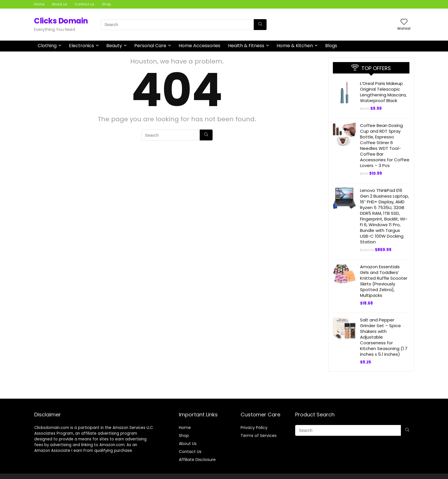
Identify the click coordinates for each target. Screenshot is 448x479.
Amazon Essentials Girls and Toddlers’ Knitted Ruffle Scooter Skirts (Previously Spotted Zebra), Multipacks (384, 281)
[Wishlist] (404, 22)
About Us (188, 444)
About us (59, 4)
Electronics (81, 46)
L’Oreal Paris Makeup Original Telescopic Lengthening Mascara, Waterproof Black (383, 92)
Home (39, 4)
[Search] (260, 25)
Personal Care (150, 46)
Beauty (114, 46)
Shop (106, 4)
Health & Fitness (246, 46)
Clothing (47, 46)
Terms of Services (259, 436)
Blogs (331, 46)
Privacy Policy (254, 428)
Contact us (84, 4)
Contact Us (190, 452)
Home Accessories (199, 46)
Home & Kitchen (295, 46)
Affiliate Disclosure (197, 460)
